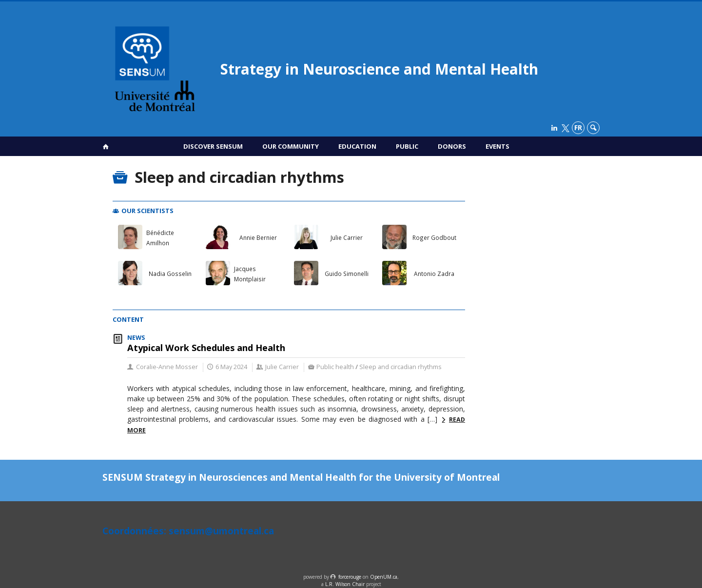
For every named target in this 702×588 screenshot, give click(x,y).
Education (357, 146)
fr (578, 127)
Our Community (291, 146)
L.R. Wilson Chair (345, 584)
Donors (452, 146)
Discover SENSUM (213, 146)
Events (497, 146)
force (350, 577)
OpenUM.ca (384, 577)
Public (407, 146)
